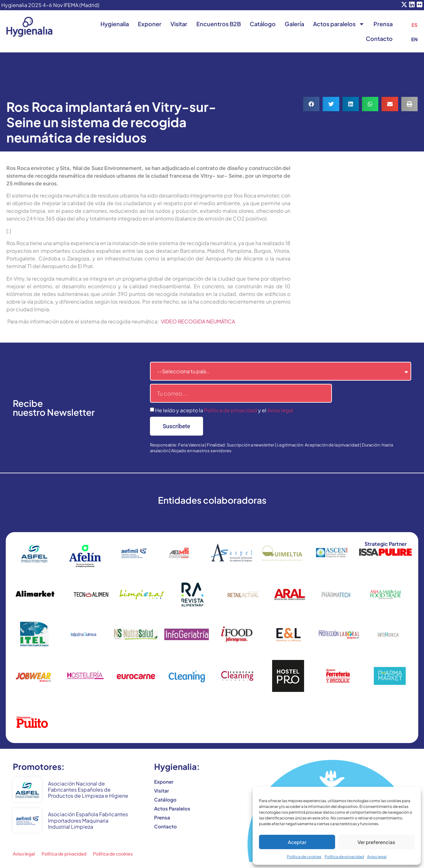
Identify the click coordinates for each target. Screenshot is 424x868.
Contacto (379, 39)
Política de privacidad (344, 857)
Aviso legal (377, 857)
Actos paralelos (339, 24)
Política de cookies (304, 857)
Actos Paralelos (172, 808)
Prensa (383, 24)
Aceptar (297, 842)
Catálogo (263, 24)
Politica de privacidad (231, 410)
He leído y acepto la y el (224, 410)
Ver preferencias (376, 842)
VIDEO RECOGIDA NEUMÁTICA (198, 321)
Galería (294, 24)
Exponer (150, 24)
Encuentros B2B (219, 24)
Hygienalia (115, 24)
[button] (311, 104)
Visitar (179, 24)
